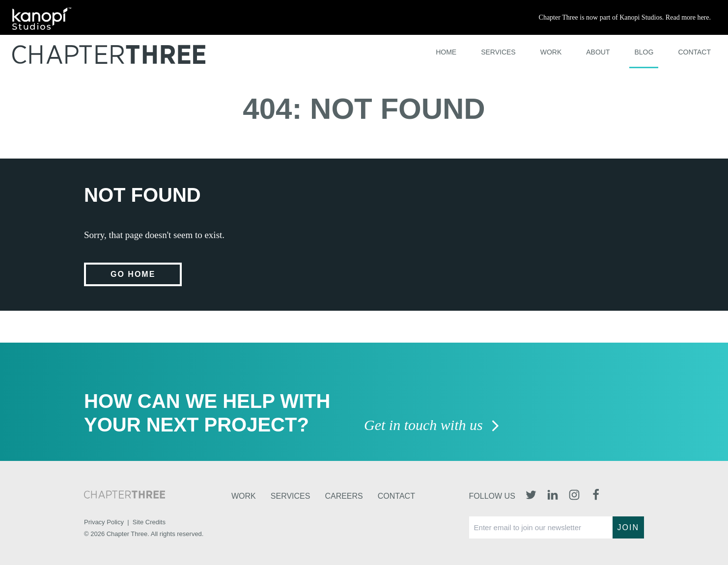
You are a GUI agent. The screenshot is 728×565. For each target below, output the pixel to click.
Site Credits (149, 522)
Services (498, 52)
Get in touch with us (432, 426)
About (598, 52)
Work (551, 52)
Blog (644, 52)
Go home (133, 274)
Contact (694, 52)
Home (446, 52)
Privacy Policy (104, 522)
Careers (344, 496)
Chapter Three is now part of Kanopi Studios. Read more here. (625, 17)
